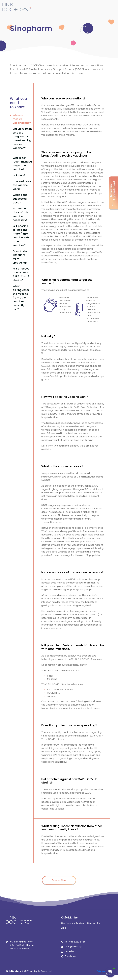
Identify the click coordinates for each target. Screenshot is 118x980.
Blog (63, 928)
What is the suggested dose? (20, 199)
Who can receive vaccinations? (22, 119)
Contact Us (93, 923)
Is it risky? (19, 175)
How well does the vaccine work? (22, 185)
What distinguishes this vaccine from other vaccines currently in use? (21, 298)
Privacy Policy (104, 971)
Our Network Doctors (73, 923)
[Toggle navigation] (112, 7)
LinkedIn (69, 951)
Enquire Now (59, 880)
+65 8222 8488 (77, 942)
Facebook (70, 956)
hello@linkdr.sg (73, 947)
